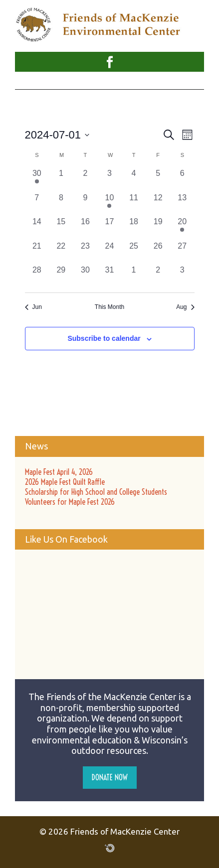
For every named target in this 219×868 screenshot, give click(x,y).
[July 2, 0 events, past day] (86, 180)
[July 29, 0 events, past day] (61, 276)
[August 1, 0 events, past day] (134, 276)
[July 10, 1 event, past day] (109, 204)
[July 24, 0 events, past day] (109, 252)
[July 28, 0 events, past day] (37, 276)
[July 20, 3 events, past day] (182, 228)
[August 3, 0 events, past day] (182, 276)
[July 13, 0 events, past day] (182, 204)
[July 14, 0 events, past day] (37, 228)
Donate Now (110, 777)
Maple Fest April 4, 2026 (59, 472)
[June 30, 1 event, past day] (37, 180)
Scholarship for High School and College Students (96, 492)
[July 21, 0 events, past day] (37, 252)
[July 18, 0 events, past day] (134, 228)
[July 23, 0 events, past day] (86, 252)
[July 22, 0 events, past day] (61, 252)
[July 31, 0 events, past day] (109, 276)
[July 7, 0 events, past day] (37, 204)
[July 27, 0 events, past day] (182, 252)
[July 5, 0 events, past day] (158, 180)
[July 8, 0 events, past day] (61, 204)
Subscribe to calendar (104, 338)
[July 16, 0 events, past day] (86, 228)
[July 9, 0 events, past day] (86, 204)
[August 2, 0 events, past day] (158, 276)
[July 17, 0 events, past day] (109, 228)
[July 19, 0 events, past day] (158, 228)
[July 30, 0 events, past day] (86, 276)
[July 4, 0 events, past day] (134, 180)
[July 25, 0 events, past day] (134, 252)
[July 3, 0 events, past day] (109, 180)
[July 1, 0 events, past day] (61, 180)
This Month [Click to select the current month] (109, 307)
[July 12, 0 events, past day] (158, 204)
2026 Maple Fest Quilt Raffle (65, 482)
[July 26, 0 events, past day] (158, 252)
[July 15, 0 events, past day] (61, 228)
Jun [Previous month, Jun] (33, 307)
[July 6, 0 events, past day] (182, 180)
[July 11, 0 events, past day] (134, 204)
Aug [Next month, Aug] (185, 307)
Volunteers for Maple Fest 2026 (70, 502)
